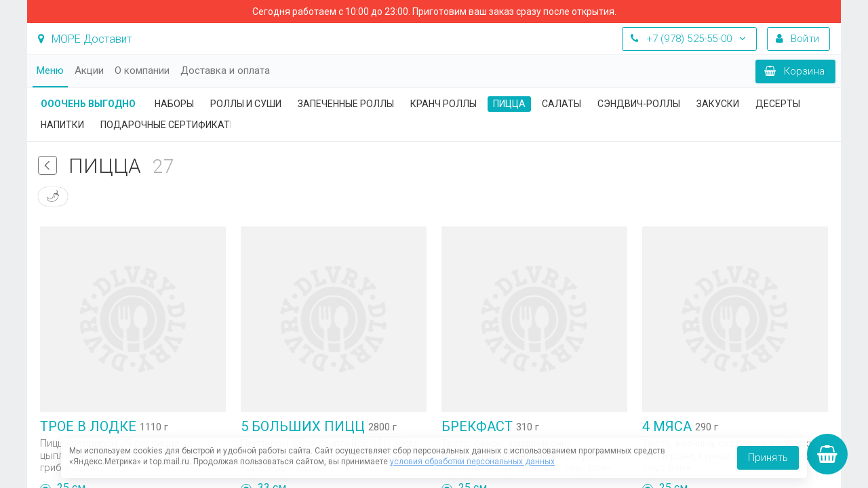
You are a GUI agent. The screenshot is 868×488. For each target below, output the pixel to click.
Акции (89, 70)
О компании (142, 70)
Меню (50, 70)
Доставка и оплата (225, 70)
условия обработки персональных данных (472, 462)
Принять (768, 457)
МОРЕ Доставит (85, 39)
